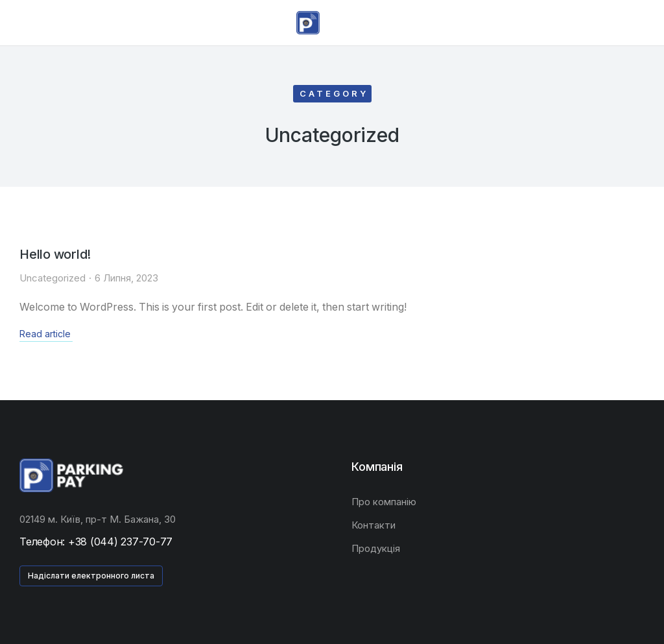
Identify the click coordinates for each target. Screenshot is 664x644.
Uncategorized (53, 277)
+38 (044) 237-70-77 (120, 541)
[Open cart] (645, 23)
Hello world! (56, 254)
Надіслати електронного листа (91, 575)
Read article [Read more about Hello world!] (45, 333)
